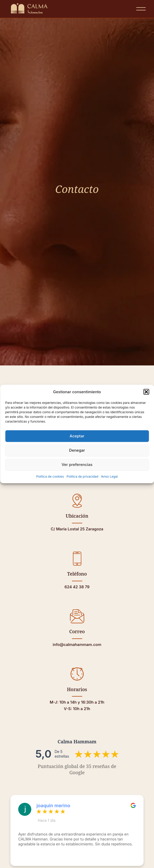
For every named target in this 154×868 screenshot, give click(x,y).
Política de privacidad (82, 476)
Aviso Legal (109, 476)
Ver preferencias (77, 465)
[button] (146, 392)
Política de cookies (50, 476)
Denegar (77, 450)
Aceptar (77, 436)
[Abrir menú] (141, 9)
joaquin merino (53, 806)
